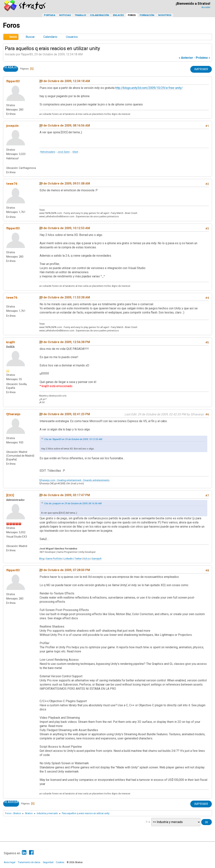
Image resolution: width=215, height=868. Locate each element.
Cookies (60, 862)
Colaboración (99, 15)
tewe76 (12, 184)
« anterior (186, 58)
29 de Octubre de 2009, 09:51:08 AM (65, 183)
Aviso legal (10, 862)
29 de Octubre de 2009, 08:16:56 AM (65, 125)
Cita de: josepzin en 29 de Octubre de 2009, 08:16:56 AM (73, 503)
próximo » (203, 58)
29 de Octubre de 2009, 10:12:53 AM (65, 228)
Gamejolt (97, 559)
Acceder (206, 7)
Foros (132, 15)
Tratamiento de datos (29, 862)
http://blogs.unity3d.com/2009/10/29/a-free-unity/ (149, 88)
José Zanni (64, 152)
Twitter (78, 559)
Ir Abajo (11, 67)
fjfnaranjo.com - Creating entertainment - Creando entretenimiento (74, 480)
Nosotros (165, 15)
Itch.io (87, 559)
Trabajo (80, 15)
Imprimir (201, 69)
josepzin (12, 126)
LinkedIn (68, 559)
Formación (147, 15)
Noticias (65, 15)
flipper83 (13, 81)
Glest (75, 152)
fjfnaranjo (13, 414)
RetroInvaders (48, 152)
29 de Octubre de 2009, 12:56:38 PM (65, 342)
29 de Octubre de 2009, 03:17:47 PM (65, 495)
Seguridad (48, 862)
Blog (42, 559)
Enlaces (118, 15)
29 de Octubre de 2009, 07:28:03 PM (65, 570)
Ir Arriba (11, 802)
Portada (50, 15)
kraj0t (11, 342)
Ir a (148, 822)
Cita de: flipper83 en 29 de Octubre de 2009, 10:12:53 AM (73, 439)
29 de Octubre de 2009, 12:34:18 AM (65, 81)
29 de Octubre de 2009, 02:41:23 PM (65, 414)
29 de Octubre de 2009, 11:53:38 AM (65, 297)
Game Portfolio (54, 559)
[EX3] (10, 495)
